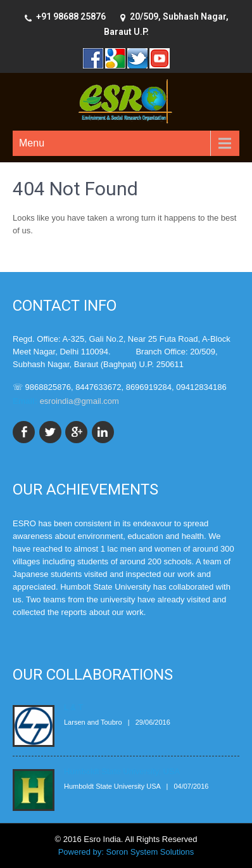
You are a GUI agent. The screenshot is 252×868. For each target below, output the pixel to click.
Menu (32, 143)
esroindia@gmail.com (79, 401)
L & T (73, 707)
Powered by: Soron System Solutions (126, 852)
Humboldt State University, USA (122, 771)
